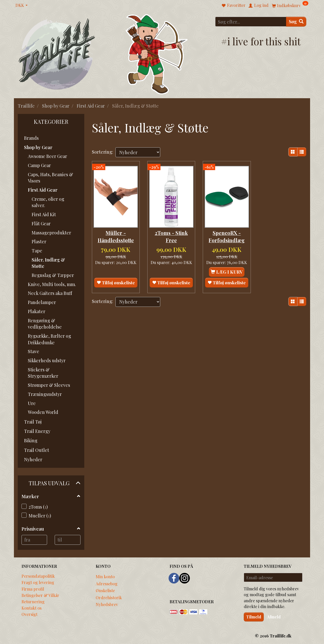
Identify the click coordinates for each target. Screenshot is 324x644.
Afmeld (274, 617)
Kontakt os (32, 608)
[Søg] (296, 22)
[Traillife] (57, 54)
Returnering (33, 601)
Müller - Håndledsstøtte (116, 233)
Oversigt (29, 614)
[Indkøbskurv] (290, 5)
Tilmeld (254, 617)
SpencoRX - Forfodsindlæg (227, 233)
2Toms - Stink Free (171, 233)
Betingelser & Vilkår (40, 595)
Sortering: (103, 152)
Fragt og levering (38, 582)
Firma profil (33, 589)
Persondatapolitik (38, 576)
